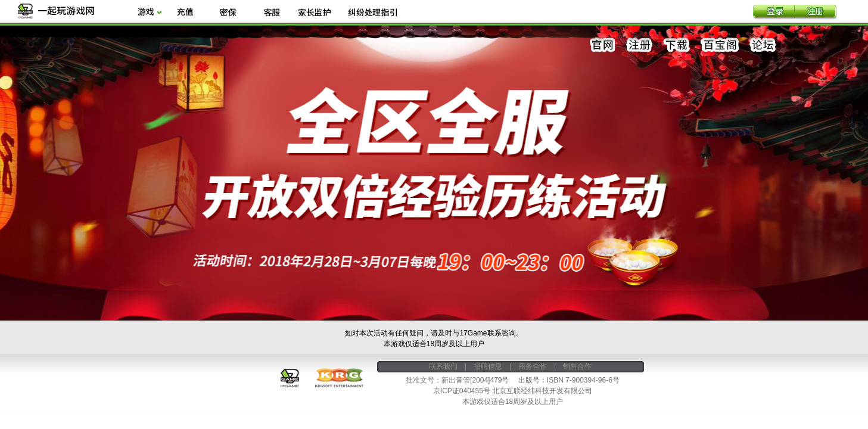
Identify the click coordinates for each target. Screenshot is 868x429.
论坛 (763, 45)
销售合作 (577, 366)
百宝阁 (720, 45)
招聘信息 (488, 366)
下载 (677, 45)
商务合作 (533, 366)
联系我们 (443, 366)
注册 (816, 13)
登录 (774, 13)
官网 (603, 45)
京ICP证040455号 (462, 391)
